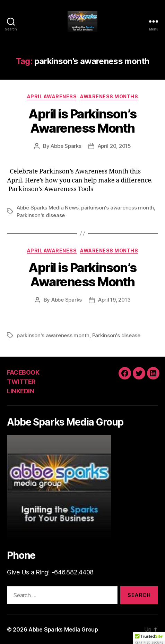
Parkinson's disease (41, 215)
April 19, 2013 (114, 300)
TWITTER (21, 382)
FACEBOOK (23, 372)
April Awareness (52, 96)
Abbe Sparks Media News (47, 208)
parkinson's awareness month (118, 208)
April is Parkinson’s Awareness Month (82, 121)
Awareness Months (109, 96)
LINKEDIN (20, 391)
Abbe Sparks (66, 146)
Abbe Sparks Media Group (63, 629)
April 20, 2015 (114, 146)
